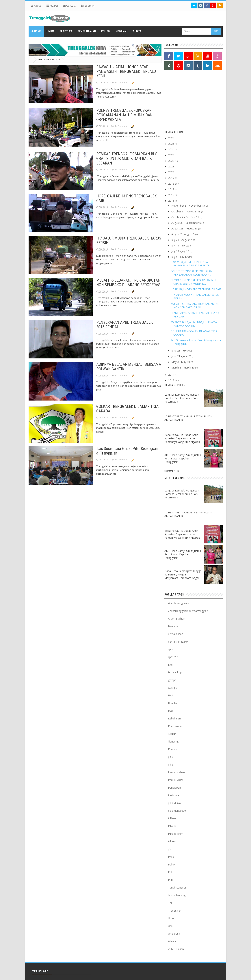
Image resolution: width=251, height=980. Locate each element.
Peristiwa (173, 795)
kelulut (172, 734)
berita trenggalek (178, 642)
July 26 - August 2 (182, 240)
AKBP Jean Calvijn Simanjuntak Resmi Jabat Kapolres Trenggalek (183, 458)
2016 (172, 195)
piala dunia (174, 803)
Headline (173, 703)
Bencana (173, 626)
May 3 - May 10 (181, 362)
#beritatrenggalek (179, 603)
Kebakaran (174, 718)
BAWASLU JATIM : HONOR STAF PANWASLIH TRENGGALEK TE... (191, 264)
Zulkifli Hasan (176, 949)
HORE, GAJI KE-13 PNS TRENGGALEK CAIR (196, 289)
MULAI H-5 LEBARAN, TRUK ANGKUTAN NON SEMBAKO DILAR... (195, 306)
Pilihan (172, 818)
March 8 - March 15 (183, 367)
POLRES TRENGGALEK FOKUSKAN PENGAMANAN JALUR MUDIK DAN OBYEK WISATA (124, 115)
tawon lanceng (177, 895)
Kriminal (173, 749)
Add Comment (121, 82)
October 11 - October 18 (186, 211)
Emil (171, 665)
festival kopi (175, 672)
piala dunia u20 (177, 811)
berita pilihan (176, 634)
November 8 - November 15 (188, 206)
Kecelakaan (175, 726)
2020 (172, 172)
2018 (172, 184)
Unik (171, 926)
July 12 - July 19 (181, 251)
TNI (170, 903)
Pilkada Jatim (176, 834)
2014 (172, 375)
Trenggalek (175, 911)
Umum (172, 918)
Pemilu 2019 (175, 780)
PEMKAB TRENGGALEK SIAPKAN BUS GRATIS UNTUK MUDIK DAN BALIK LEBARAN (127, 159)
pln (170, 849)
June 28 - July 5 (180, 350)
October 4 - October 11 (186, 217)
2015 (172, 201)
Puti (170, 880)
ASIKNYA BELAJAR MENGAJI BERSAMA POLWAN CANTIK (194, 324)
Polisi (171, 857)
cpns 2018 (174, 657)
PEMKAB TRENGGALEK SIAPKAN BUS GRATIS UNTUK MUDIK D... (193, 282)
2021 (172, 166)
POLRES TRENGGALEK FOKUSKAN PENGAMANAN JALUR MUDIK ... (191, 273)
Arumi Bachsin (177, 619)
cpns (171, 649)
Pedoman (88, 6)
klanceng (173, 741)
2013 (172, 380)
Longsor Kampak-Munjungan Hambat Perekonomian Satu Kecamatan (182, 398)
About (36, 6)
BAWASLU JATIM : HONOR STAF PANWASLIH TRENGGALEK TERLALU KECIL (126, 71)
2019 (172, 178)
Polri (171, 872)
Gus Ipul (173, 688)
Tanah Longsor (177, 888)
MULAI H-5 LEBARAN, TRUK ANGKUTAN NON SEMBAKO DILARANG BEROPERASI (129, 283)
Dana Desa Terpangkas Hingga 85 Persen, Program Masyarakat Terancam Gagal (183, 574)
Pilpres (172, 841)
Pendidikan (174, 788)
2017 (172, 189)
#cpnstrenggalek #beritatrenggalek (189, 611)
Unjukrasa (174, 934)
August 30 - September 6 (186, 223)
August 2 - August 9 (183, 234)
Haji (170, 695)
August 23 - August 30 (185, 228)
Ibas (171, 711)
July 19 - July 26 (181, 245)
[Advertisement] (187, 101)
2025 (172, 144)
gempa (172, 680)
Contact (69, 6)
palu (171, 757)
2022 (172, 161)
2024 (172, 149)
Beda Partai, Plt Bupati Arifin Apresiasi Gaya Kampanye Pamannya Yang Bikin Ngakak (182, 438)
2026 (172, 138)
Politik (172, 864)
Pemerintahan (176, 772)
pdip (171, 765)
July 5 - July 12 (180, 257)
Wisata (172, 941)
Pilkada (172, 826)
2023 (172, 155)
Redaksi (52, 6)
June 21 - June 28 (182, 356)
